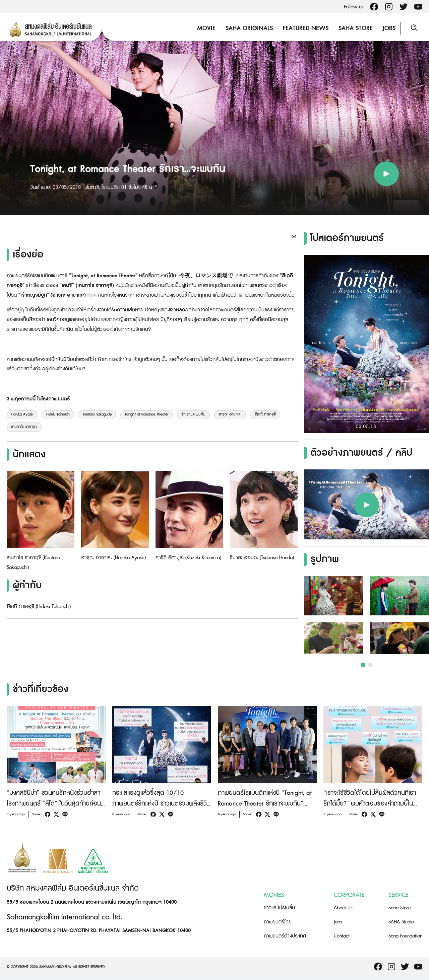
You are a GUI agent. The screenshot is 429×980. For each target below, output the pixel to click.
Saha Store (356, 28)
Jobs (389, 28)
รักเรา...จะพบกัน (193, 414)
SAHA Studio (401, 922)
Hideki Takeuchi (58, 414)
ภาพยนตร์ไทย (278, 922)
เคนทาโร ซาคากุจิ (24, 427)
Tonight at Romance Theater (146, 414)
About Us (343, 908)
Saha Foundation (405, 936)
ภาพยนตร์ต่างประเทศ (285, 936)
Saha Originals (249, 28)
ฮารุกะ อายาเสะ (230, 414)
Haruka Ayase (22, 414)
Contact (342, 936)
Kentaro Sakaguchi (97, 414)
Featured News (306, 28)
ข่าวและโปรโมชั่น (279, 908)
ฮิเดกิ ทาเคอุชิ (265, 414)
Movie (206, 28)
